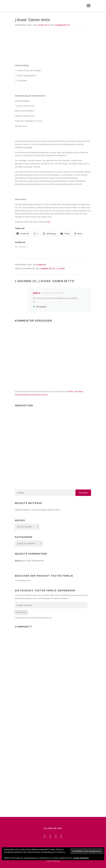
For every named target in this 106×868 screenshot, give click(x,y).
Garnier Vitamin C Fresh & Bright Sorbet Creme (38, 510)
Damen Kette (48, 269)
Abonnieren (21, 612)
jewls (37, 293)
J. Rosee (61, 269)
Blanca (19, 561)
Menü (88, 6)
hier (49, 222)
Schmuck (41, 265)
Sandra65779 (63, 25)
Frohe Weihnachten (35, 561)
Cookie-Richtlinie (81, 858)
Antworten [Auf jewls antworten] (58, 293)
